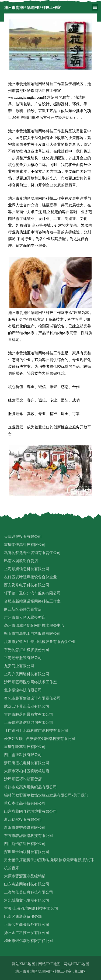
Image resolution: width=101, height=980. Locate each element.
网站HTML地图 (76, 964)
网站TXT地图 (49, 964)
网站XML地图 (24, 964)
